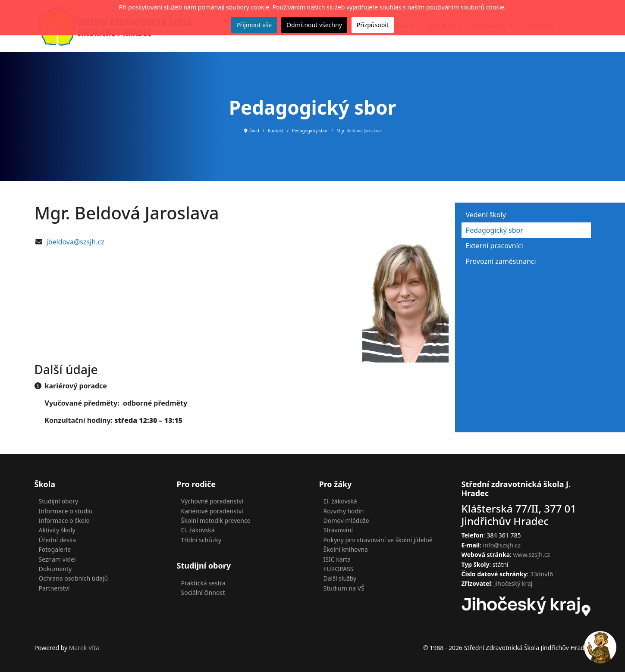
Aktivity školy (57, 530)
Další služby (340, 578)
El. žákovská (198, 530)
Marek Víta (84, 648)
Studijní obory (59, 501)
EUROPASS (339, 569)
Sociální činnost (203, 592)
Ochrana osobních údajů (74, 578)
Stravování (338, 530)
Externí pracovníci (495, 246)
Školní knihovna (346, 549)
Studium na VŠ (344, 588)
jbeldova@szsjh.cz (75, 242)
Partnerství (54, 588)
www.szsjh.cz (532, 555)
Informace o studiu (66, 511)
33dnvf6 (542, 574)
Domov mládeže (346, 520)
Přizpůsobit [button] (373, 25)
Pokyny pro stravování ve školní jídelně (378, 540)
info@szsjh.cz (502, 545)
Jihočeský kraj (514, 583)
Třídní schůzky (201, 540)
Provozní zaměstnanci (501, 261)
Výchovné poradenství (212, 501)
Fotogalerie (55, 549)
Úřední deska (58, 540)
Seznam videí (57, 559)
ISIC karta (337, 559)
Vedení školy (486, 215)
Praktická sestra (203, 583)
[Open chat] (600, 647)
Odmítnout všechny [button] (314, 25)
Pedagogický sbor (495, 230)
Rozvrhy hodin (344, 511)
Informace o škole (64, 520)
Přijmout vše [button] (254, 25)
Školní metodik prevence (216, 520)
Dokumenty (55, 569)
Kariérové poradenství (212, 511)
